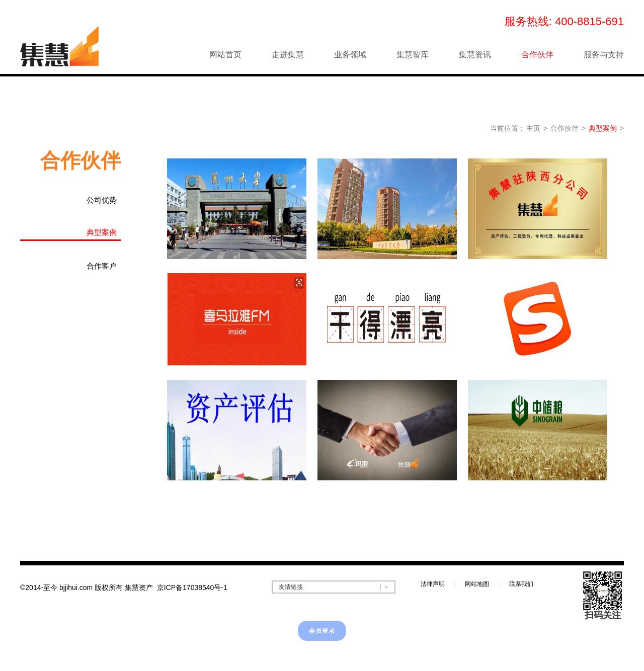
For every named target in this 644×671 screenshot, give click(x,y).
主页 (533, 128)
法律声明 (433, 584)
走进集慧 (288, 55)
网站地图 (477, 584)
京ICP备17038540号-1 (192, 588)
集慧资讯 (475, 55)
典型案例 (603, 128)
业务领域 (350, 55)
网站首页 (225, 55)
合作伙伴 (537, 55)
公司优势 (102, 200)
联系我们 (521, 584)
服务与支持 (604, 55)
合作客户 (102, 266)
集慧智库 (413, 55)
